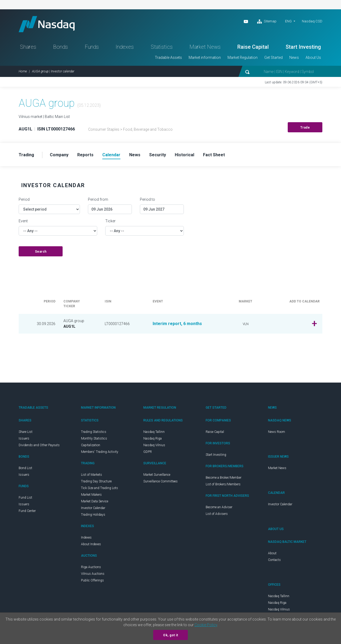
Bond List (25, 468)
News (294, 58)
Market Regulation (243, 58)
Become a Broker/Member (224, 478)
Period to (147, 199)
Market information (205, 58)
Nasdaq (47, 24)
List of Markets (92, 475)
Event (23, 221)
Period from (98, 199)
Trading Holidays (93, 515)
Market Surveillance (157, 475)
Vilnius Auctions (93, 574)
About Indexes (91, 544)
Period (24, 199)
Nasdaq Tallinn (154, 432)
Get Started (273, 58)
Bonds (60, 47)
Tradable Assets (168, 58)
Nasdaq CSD (312, 21)
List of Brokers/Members (223, 484)
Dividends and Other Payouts (39, 445)
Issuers (24, 438)
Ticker (110, 221)
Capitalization (91, 445)
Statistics (162, 47)
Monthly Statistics (94, 438)
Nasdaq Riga (153, 438)
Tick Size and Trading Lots (100, 488)
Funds (92, 47)
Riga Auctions (91, 567)
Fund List (25, 498)
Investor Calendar (93, 508)
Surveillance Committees (161, 481)
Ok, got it (170, 635)
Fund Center (27, 511)
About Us (313, 58)
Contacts (274, 560)
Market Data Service (95, 501)
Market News (205, 47)
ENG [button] (288, 21)
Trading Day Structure (96, 481)
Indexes (125, 47)
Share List (26, 432)
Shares (28, 47)
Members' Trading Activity (100, 452)
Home (23, 71)
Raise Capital (253, 47)
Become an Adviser (219, 507)
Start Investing (303, 47)
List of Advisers (217, 514)
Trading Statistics (94, 432)
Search (41, 252)
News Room (277, 432)
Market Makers (91, 495)
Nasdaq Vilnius (154, 445)
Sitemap (267, 22)
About (272, 553)
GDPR (148, 452)
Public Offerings (92, 580)
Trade (305, 128)
